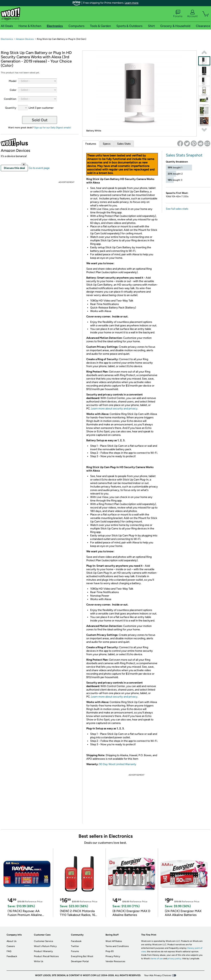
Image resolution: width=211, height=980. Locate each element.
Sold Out (40, 120)
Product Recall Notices (46, 956)
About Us (12, 941)
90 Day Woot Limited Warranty (118, 764)
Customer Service (44, 941)
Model (13, 81)
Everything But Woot (82, 956)
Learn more (132, 3)
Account (192, 14)
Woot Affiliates (114, 941)
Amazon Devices (25, 39)
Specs (107, 144)
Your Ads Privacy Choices (158, 975)
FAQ (9, 951)
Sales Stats (124, 144)
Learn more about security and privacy (114, 409)
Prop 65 (110, 951)
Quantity (11, 108)
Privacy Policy (113, 956)
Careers (11, 946)
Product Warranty (43, 951)
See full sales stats (177, 209)
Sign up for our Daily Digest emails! (53, 128)
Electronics (7, 39)
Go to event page (39, 168)
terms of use (157, 959)
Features (91, 144)
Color (13, 90)
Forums (178, 14)
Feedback (12, 956)
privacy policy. (175, 959)
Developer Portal (80, 961)
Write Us (39, 961)
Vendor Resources (115, 961)
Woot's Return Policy (45, 946)
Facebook (76, 941)
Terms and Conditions (117, 946)
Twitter (75, 946)
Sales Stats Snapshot (184, 155)
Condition (10, 99)
